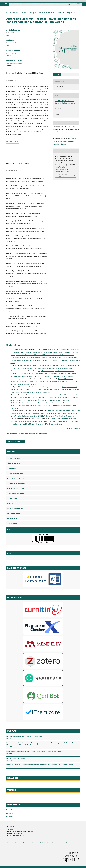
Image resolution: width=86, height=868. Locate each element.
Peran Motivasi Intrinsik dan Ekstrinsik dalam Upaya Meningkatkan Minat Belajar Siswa (35, 751)
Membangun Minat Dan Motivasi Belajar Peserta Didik (24, 736)
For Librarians (10, 816)
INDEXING (11, 503)
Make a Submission (15, 441)
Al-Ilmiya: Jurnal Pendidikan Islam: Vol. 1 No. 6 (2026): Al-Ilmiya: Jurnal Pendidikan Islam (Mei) (42, 368)
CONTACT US (12, 523)
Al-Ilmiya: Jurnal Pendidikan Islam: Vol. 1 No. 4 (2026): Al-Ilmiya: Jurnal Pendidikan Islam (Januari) (43, 355)
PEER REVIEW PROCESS (16, 483)
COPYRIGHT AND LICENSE (17, 493)
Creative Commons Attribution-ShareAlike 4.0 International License (65, 141)
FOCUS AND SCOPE (14, 458)
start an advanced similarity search (26, 433)
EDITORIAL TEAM (14, 463)
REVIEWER (12, 468)
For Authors (10, 813)
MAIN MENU (12, 451)
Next (76, 429)
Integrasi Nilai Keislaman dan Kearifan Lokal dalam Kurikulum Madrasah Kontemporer (52, 365)
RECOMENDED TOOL (15, 598)
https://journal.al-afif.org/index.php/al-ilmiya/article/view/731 (62, 169)
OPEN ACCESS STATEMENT (17, 488)
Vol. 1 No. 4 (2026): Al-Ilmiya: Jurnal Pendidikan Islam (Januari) (45, 13)
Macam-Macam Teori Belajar (16, 758)
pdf (58, 74)
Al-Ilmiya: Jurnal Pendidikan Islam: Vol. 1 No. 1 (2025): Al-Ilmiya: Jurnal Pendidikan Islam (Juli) (45, 376)
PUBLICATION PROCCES (16, 478)
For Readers (10, 810)
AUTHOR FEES (13, 518)
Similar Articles (13, 345)
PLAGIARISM (12, 498)
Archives (16, 13)
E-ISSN (10, 530)
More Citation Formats (62, 176)
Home (9, 13)
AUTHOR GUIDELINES (15, 508)
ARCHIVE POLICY (14, 513)
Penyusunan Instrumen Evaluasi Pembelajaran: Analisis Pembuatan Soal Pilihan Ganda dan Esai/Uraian (40, 765)
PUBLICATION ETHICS (15, 473)
